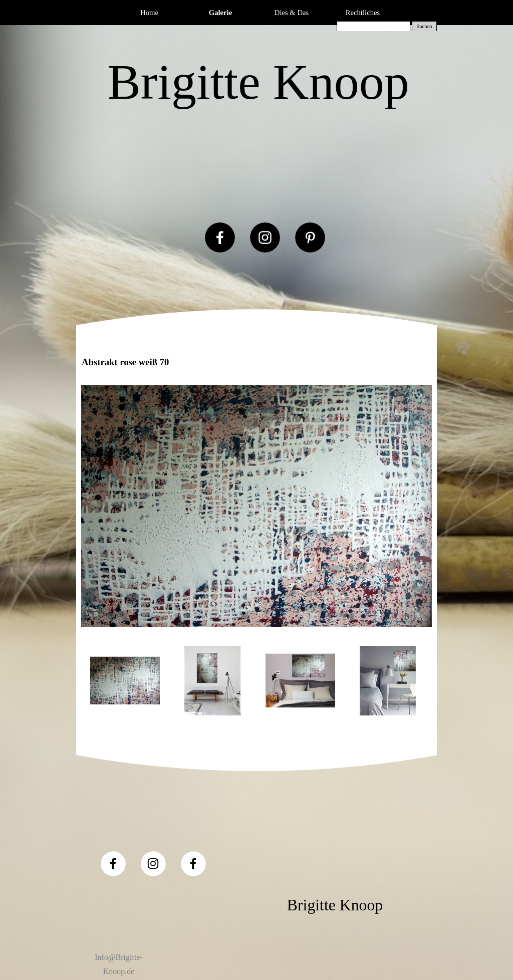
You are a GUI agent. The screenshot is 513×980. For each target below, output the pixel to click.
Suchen (424, 26)
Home (149, 13)
